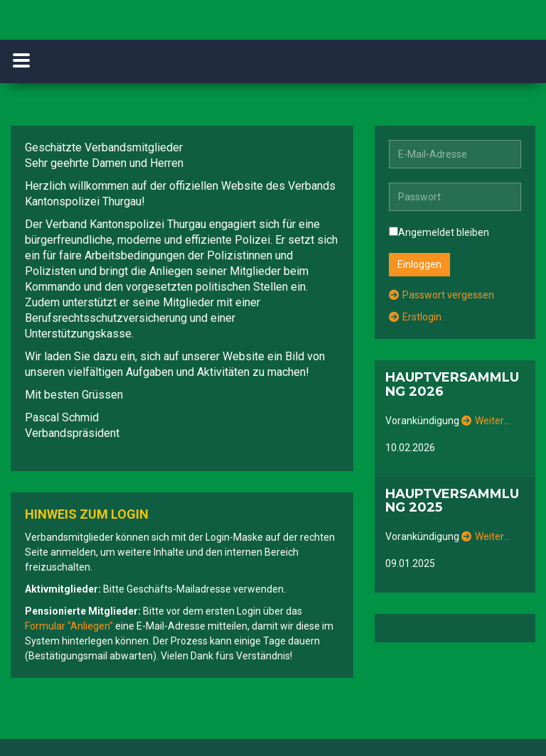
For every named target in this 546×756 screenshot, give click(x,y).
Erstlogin (415, 317)
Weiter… (486, 421)
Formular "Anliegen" (69, 626)
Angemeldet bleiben (439, 232)
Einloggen (419, 264)
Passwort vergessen (441, 295)
